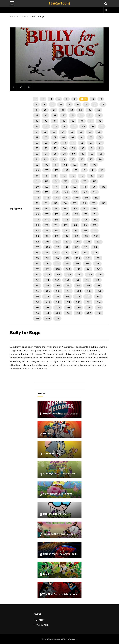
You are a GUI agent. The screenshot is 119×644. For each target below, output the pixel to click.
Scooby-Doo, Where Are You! (60, 474)
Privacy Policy (43, 625)
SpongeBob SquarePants (58, 494)
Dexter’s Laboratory (55, 514)
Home (13, 16)
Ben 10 (47, 574)
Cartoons (24, 16)
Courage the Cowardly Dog (59, 534)
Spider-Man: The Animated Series (63, 554)
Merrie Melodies (52, 413)
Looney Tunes (51, 434)
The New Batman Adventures (60, 594)
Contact (40, 620)
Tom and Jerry (52, 454)
